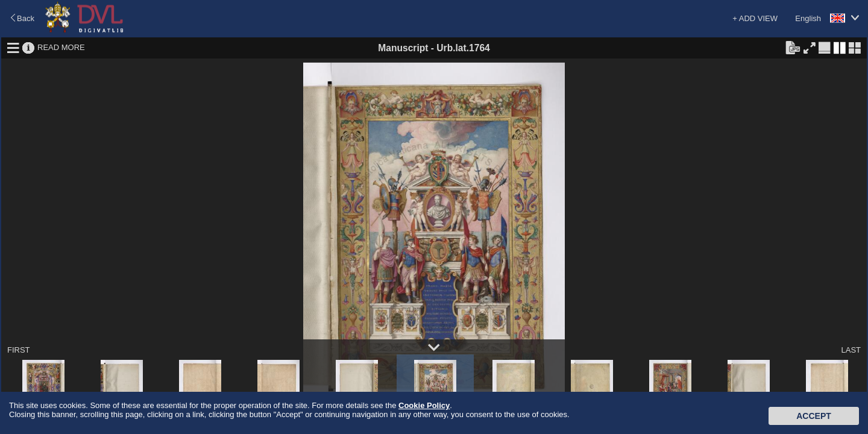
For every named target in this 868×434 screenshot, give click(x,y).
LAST (851, 350)
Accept (814, 416)
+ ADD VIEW (755, 18)
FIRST (19, 350)
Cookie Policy (424, 405)
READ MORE (61, 47)
